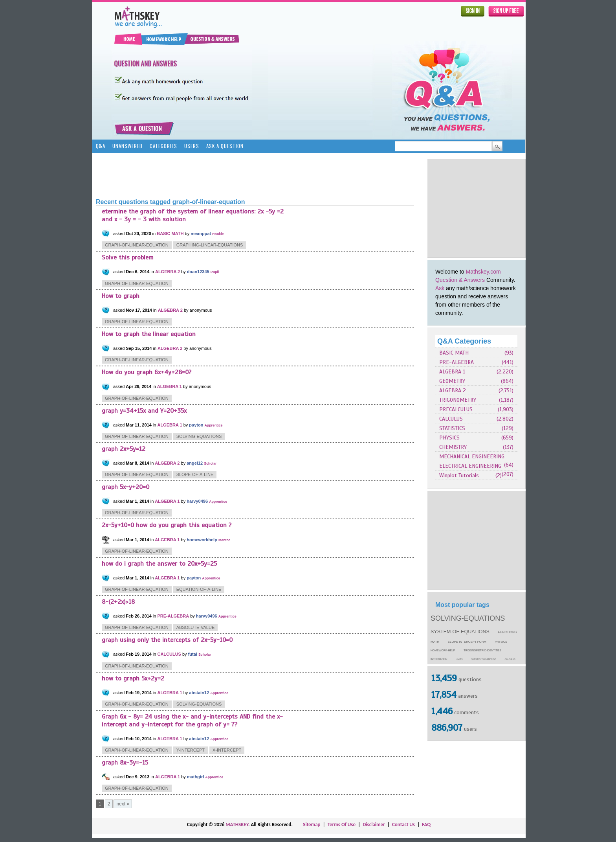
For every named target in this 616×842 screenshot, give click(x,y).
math (435, 642)
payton (196, 425)
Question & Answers (460, 280)
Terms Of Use (342, 825)
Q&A (101, 146)
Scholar (210, 463)
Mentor (224, 540)
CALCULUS (451, 419)
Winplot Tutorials (459, 475)
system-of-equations (460, 632)
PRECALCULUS (456, 409)
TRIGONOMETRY (458, 400)
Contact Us (403, 825)
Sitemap (312, 825)
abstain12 (199, 693)
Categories (163, 146)
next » (123, 804)
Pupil (215, 272)
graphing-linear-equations (210, 245)
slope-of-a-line (195, 474)
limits (459, 659)
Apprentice (213, 425)
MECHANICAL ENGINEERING (472, 457)
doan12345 (198, 272)
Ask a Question (225, 146)
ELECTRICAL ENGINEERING (470, 466)
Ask (440, 288)
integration (439, 659)
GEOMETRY (452, 381)
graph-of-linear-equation (137, 245)
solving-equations (468, 618)
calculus (510, 659)
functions (508, 632)
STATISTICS (452, 428)
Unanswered (127, 146)
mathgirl (195, 777)
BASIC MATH (454, 353)
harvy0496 (197, 501)
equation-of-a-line (199, 589)
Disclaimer (374, 825)
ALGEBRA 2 (453, 391)
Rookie (218, 234)
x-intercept (227, 750)
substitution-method (484, 659)
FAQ (426, 825)
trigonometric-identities (482, 650)
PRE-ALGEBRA (456, 362)
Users (192, 146)
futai (193, 654)
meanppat (201, 233)
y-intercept (191, 750)
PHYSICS (449, 438)
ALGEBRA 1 (452, 372)
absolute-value (196, 627)
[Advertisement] (477, 208)
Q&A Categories (464, 341)
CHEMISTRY (453, 447)
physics (501, 642)
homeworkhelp (202, 540)
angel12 (195, 463)
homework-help (443, 650)
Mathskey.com (483, 272)
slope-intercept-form (467, 642)
